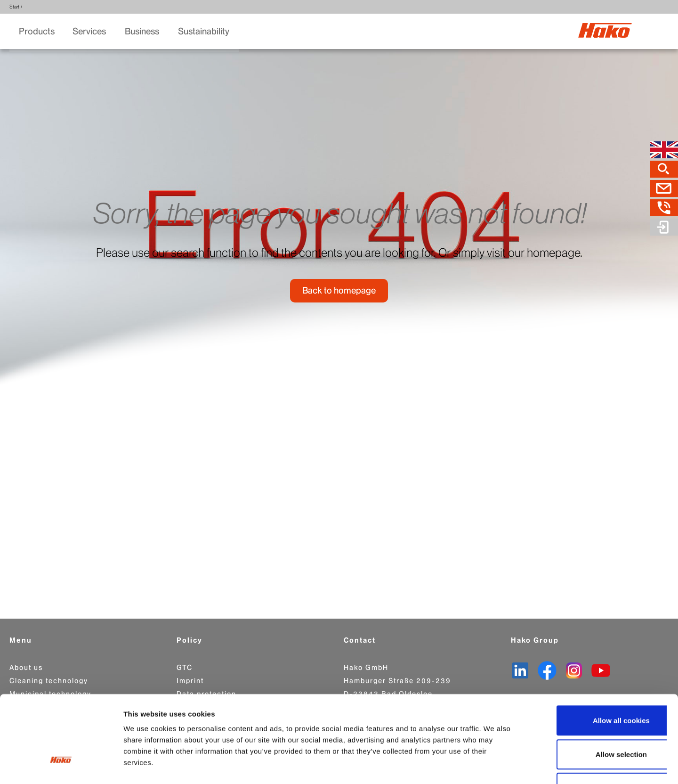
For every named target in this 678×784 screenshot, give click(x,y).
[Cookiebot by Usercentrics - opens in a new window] (61, 766)
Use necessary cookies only (599, 721)
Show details (494, 765)
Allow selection (599, 687)
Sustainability (205, 32)
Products (37, 32)
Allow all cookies (600, 653)
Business (143, 32)
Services (90, 32)
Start (14, 7)
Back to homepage (339, 296)
